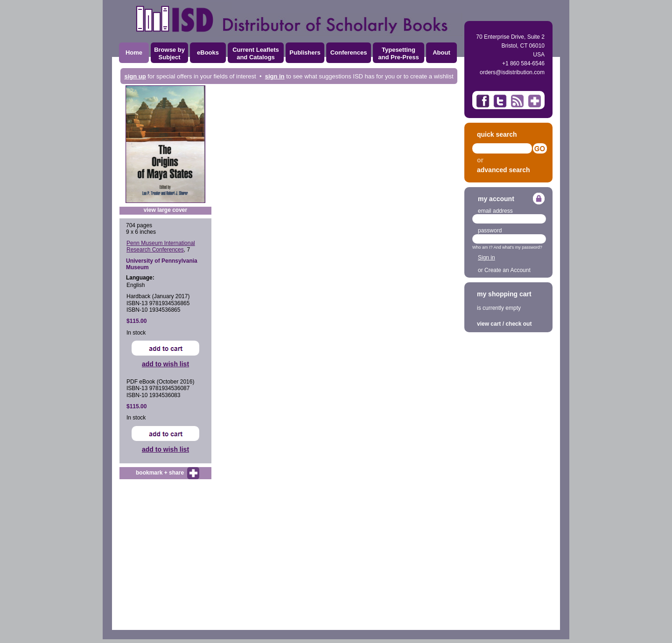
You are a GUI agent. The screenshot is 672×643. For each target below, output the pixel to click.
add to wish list (165, 364)
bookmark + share (160, 473)
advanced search (504, 170)
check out (518, 324)
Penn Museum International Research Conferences (161, 246)
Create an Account (507, 270)
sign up (135, 76)
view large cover (165, 210)
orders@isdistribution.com (512, 72)
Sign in (486, 258)
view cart (489, 324)
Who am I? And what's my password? (507, 247)
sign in (275, 76)
